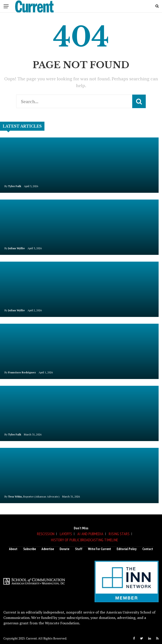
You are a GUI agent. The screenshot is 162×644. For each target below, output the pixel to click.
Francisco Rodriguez (22, 372)
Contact (148, 549)
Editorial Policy (127, 549)
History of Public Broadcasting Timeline (84, 540)
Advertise (48, 549)
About (13, 549)
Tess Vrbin (15, 496)
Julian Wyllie (16, 248)
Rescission (46, 534)
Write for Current (100, 549)
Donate (64, 549)
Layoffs (66, 534)
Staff (79, 549)
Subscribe (30, 549)
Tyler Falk (15, 186)
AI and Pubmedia (90, 534)
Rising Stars (119, 534)
